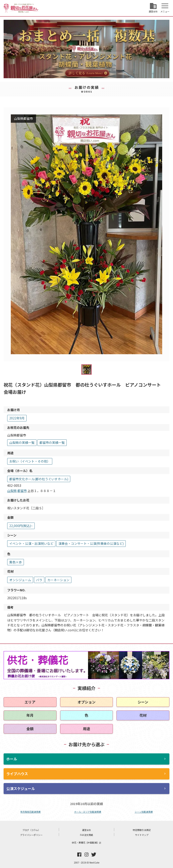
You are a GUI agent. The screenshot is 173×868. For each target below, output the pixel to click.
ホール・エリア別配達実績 (88, 812)
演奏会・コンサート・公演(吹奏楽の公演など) (91, 543)
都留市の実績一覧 (52, 443)
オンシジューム (20, 580)
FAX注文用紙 (86, 835)
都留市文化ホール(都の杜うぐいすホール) (39, 479)
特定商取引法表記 (142, 830)
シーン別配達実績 (144, 812)
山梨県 (12, 491)
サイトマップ (142, 835)
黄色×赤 (16, 562)
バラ (39, 580)
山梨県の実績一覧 (22, 443)
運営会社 (86, 830)
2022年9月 (17, 418)
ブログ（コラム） (31, 830)
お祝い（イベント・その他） (30, 461)
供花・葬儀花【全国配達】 (86, 842)
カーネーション (58, 580)
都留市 (22, 491)
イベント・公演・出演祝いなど (31, 543)
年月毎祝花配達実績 (30, 812)
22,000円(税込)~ (21, 526)
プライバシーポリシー (31, 835)
